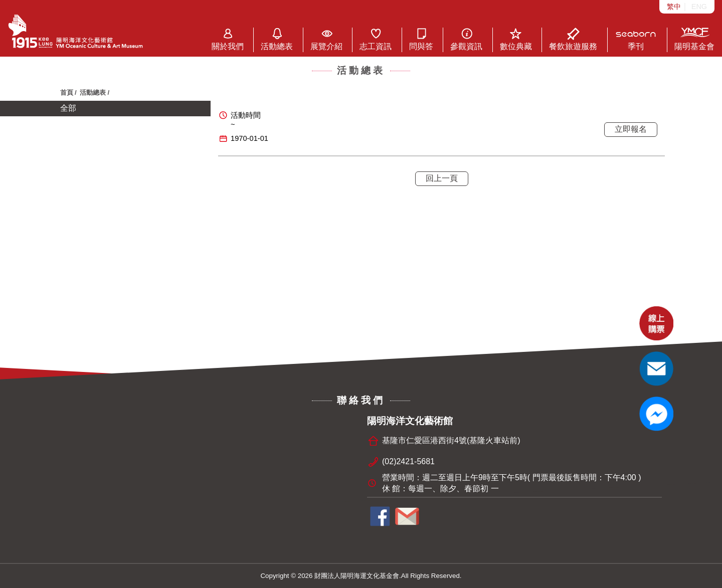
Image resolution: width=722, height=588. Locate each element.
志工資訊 (376, 39)
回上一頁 (442, 178)
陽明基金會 (694, 39)
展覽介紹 (326, 39)
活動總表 (277, 39)
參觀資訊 (466, 39)
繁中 (674, 7)
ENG (699, 7)
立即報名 (631, 129)
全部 (68, 108)
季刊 (636, 39)
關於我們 (228, 39)
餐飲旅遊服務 (573, 39)
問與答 (421, 39)
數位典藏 (516, 39)
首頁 (67, 92)
